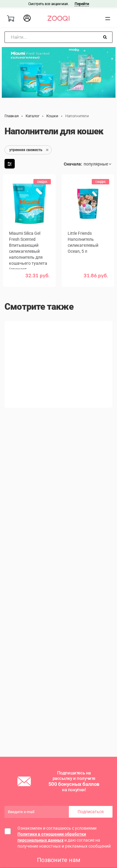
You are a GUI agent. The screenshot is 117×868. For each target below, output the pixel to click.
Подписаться (91, 812)
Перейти (82, 4)
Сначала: (73, 164)
